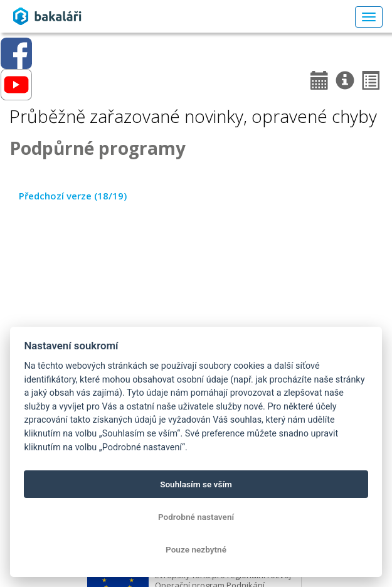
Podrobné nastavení (196, 517)
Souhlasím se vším (196, 484)
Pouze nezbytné (196, 549)
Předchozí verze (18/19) (73, 196)
